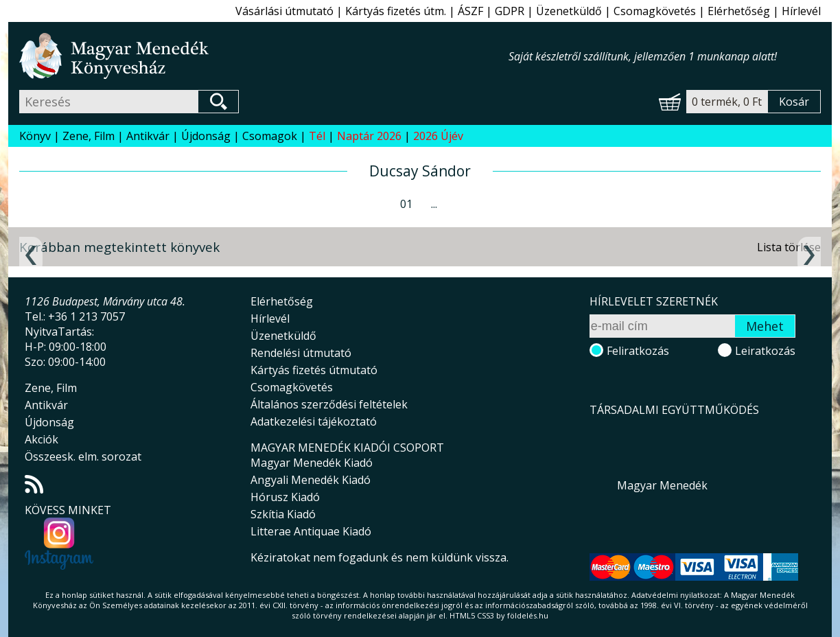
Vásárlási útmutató (284, 11)
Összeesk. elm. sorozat (83, 456)
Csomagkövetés (655, 11)
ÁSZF (470, 11)
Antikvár (148, 136)
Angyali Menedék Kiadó (311, 480)
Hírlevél (801, 11)
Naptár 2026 (369, 136)
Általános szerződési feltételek (329, 404)
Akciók (42, 439)
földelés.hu (528, 615)
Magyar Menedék (662, 485)
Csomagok (270, 136)
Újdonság (206, 136)
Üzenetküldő (569, 11)
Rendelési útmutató (301, 353)
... (434, 204)
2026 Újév (438, 136)
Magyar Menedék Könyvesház (264, 56)
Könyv (35, 136)
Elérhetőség (739, 11)
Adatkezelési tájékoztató (314, 421)
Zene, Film (89, 136)
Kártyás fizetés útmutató (314, 370)
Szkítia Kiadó (283, 514)
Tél (317, 136)
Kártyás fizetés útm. (396, 11)
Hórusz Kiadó (285, 497)
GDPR (510, 11)
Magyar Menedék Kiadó (312, 463)
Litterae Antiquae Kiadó (311, 531)
